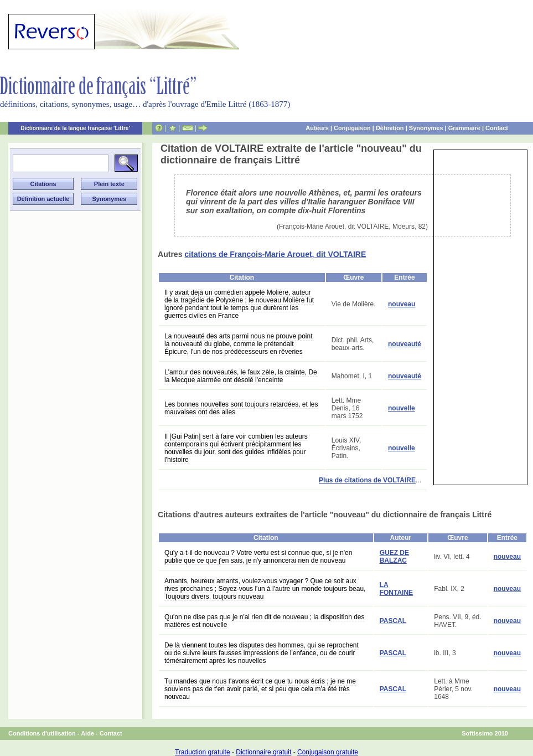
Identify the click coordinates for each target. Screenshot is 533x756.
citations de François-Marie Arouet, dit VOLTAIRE (275, 254)
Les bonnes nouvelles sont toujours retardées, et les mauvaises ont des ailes (241, 408)
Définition (390, 128)
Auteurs (317, 128)
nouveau (402, 304)
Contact (497, 128)
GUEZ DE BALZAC (394, 557)
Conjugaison (352, 128)
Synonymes (426, 128)
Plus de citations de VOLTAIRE (367, 480)
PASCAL (393, 621)
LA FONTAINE (396, 589)
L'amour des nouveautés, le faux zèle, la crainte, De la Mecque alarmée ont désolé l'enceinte (241, 376)
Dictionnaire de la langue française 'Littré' (75, 128)
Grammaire (464, 128)
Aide (87, 733)
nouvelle (402, 408)
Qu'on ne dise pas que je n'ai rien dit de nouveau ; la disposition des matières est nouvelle (265, 621)
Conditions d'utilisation (42, 733)
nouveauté (405, 344)
